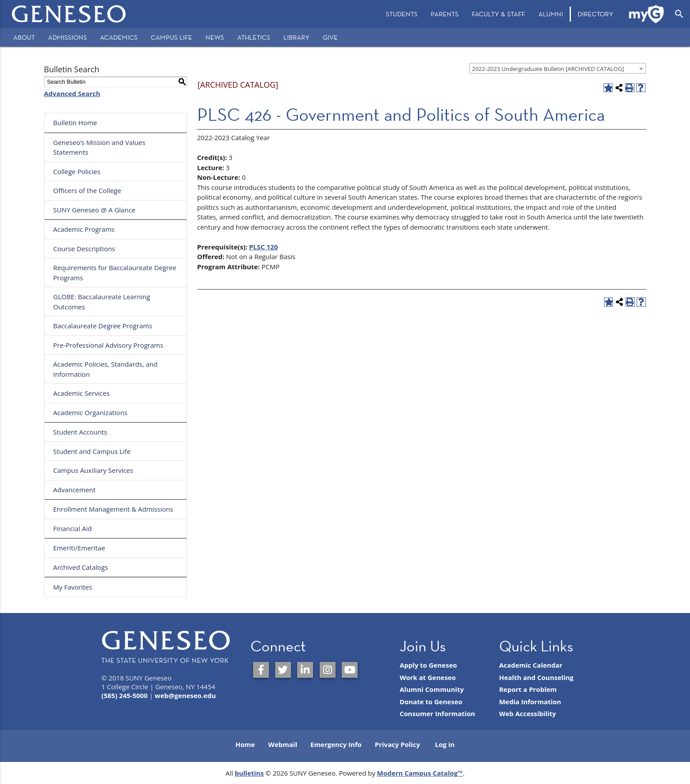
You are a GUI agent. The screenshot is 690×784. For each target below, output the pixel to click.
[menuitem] (402, 14)
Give (330, 37)
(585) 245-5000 (125, 695)
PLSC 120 (263, 247)
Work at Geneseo (427, 677)
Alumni (551, 14)
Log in (445, 744)
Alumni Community (432, 689)
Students (402, 14)
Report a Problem (528, 689)
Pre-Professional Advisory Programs (108, 345)
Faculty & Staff (498, 14)
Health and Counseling (536, 677)
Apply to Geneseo (428, 665)
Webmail (283, 744)
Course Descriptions (84, 249)
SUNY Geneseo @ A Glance (95, 210)
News (215, 37)
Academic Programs (84, 229)
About (24, 37)
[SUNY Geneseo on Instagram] (328, 670)
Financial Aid (73, 528)
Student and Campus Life (92, 451)
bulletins (249, 773)
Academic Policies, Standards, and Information (106, 369)
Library (297, 37)
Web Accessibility (528, 713)
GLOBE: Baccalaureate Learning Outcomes (102, 302)
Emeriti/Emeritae (79, 548)
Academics (119, 37)
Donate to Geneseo (431, 702)
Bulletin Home (75, 123)
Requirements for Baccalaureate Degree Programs (115, 273)
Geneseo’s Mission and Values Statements (99, 147)
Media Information (530, 702)
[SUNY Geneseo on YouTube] (350, 670)
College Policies (77, 171)
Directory (595, 14)
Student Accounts (80, 432)
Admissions (67, 37)
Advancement (75, 490)
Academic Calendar (531, 665)
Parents (445, 14)
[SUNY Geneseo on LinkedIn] (305, 670)
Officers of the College (87, 190)
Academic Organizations (91, 412)
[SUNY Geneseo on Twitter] (283, 670)
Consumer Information (437, 713)
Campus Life (172, 37)
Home (245, 744)
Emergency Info (336, 744)
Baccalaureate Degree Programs (103, 326)
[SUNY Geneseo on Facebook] (261, 670)
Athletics (254, 37)
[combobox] (558, 68)
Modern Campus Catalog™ (420, 773)
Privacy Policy (397, 744)
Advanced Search (72, 93)
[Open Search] (679, 14)
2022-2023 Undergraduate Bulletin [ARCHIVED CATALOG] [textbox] (548, 69)
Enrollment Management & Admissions (113, 509)
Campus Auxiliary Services (93, 470)
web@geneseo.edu (185, 695)
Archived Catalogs (81, 567)
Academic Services (82, 393)
